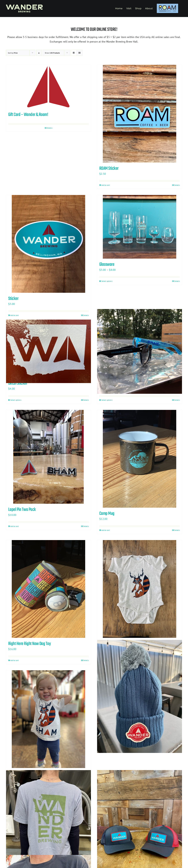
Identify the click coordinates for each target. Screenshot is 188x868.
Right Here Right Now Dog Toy (29, 644)
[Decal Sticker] (48, 351)
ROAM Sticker (109, 169)
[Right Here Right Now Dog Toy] (48, 589)
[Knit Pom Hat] (140, 696)
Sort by (13, 53)
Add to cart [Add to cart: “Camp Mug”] (106, 530)
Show (52, 53)
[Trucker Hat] (140, 827)
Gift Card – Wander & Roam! (28, 115)
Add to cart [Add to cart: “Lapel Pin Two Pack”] (14, 526)
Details (49, 128)
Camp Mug (107, 514)
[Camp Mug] (140, 459)
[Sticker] (48, 244)
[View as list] (80, 53)
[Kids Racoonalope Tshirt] (48, 719)
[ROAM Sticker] (140, 114)
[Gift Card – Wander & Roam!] (48, 87)
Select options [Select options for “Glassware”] (107, 281)
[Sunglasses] (140, 351)
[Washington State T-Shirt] (48, 827)
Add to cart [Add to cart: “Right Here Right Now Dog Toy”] (14, 660)
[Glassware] (140, 227)
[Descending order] (39, 53)
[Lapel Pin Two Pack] (48, 457)
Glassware (107, 265)
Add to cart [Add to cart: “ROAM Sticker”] (106, 185)
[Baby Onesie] (140, 589)
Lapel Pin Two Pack (22, 510)
